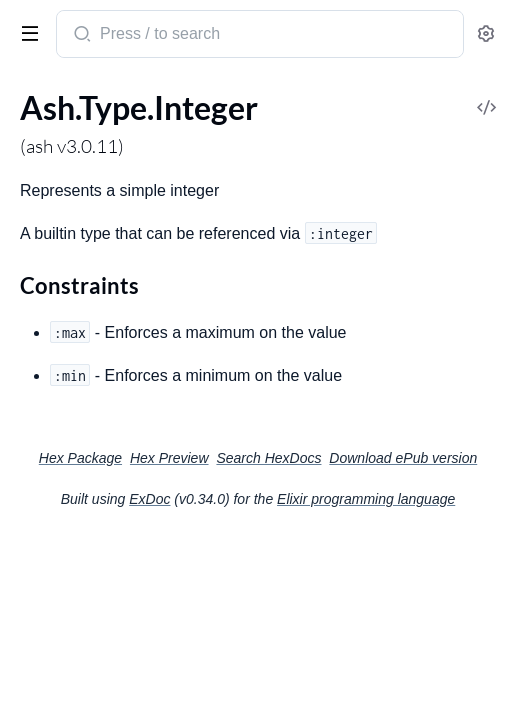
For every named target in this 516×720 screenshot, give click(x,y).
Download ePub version (403, 458)
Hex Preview (169, 458)
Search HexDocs (268, 458)
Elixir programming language (366, 499)
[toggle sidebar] (26, 32)
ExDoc (149, 499)
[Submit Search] (80, 36)
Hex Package (80, 458)
